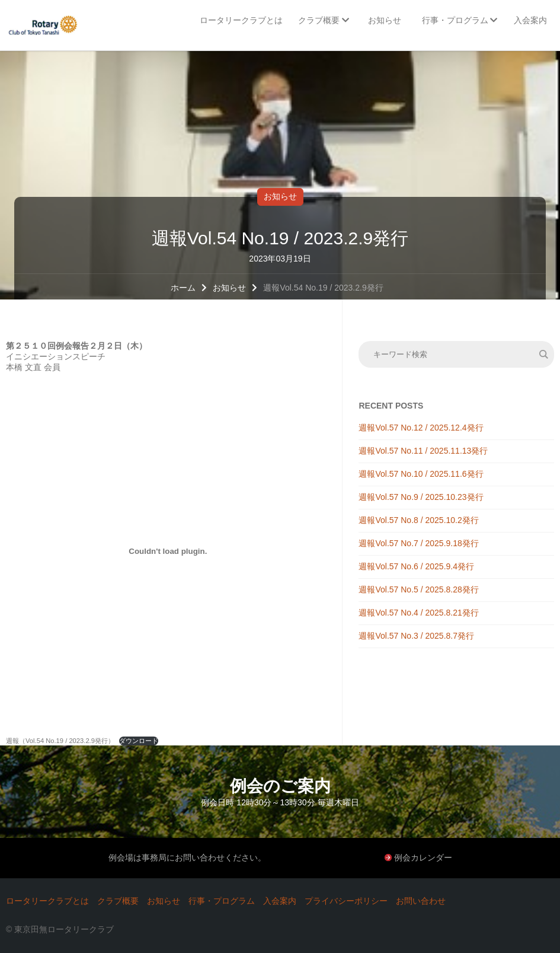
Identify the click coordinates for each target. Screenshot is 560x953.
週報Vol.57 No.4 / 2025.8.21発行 (418, 613)
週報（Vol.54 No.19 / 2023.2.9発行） (60, 741)
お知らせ (280, 196)
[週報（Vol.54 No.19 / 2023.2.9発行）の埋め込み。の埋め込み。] (168, 551)
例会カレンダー (423, 858)
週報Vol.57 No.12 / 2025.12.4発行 (421, 428)
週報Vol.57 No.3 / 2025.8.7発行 (416, 636)
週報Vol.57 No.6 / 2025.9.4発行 (416, 566)
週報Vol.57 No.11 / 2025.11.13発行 (423, 451)
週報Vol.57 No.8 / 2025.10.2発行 (418, 520)
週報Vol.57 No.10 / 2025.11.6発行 (421, 474)
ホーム (183, 288)
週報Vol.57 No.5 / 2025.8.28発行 (418, 589)
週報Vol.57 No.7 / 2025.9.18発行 (418, 543)
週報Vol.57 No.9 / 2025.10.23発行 (421, 497)
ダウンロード (139, 741)
